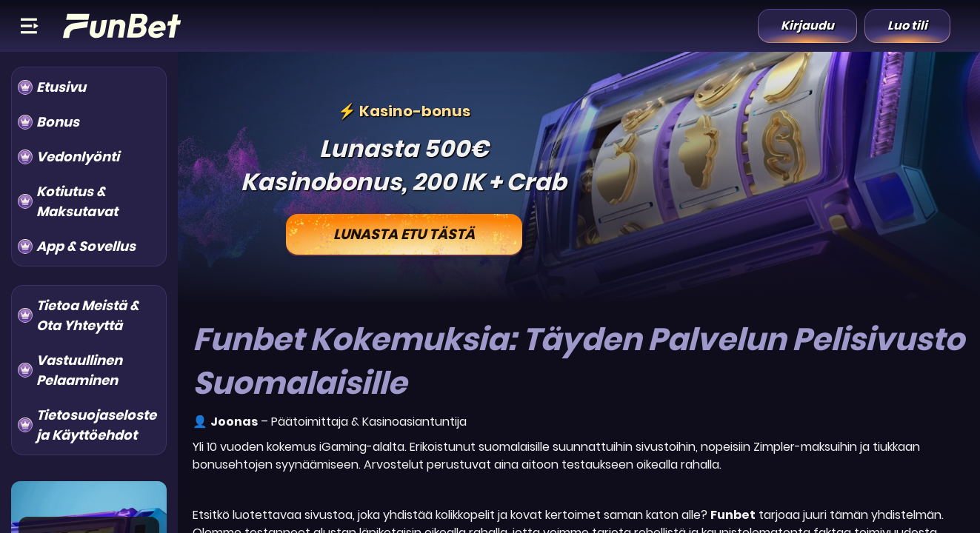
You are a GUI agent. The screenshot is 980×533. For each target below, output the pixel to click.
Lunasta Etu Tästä (404, 234)
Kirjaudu (807, 26)
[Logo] (122, 26)
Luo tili (907, 26)
